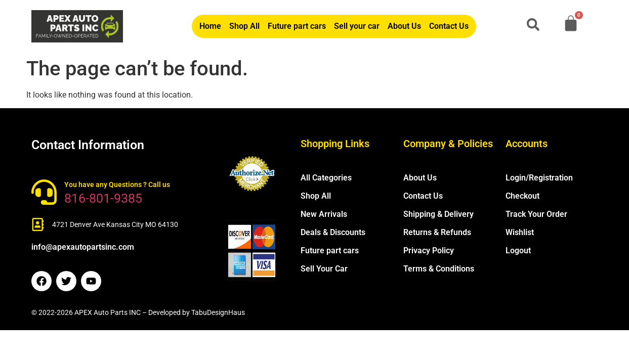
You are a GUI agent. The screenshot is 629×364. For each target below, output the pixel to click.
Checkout (522, 196)
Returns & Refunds (437, 232)
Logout (518, 251)
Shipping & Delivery (438, 214)
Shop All (244, 26)
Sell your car (357, 26)
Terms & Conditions (439, 269)
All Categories (326, 178)
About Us (404, 26)
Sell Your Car (324, 269)
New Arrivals (324, 214)
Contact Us (449, 26)
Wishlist (520, 232)
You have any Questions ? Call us (117, 185)
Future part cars (297, 26)
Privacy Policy (429, 251)
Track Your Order (536, 214)
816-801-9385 (103, 198)
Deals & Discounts (333, 232)
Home (210, 26)
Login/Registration (539, 178)
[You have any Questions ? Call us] (44, 192)
